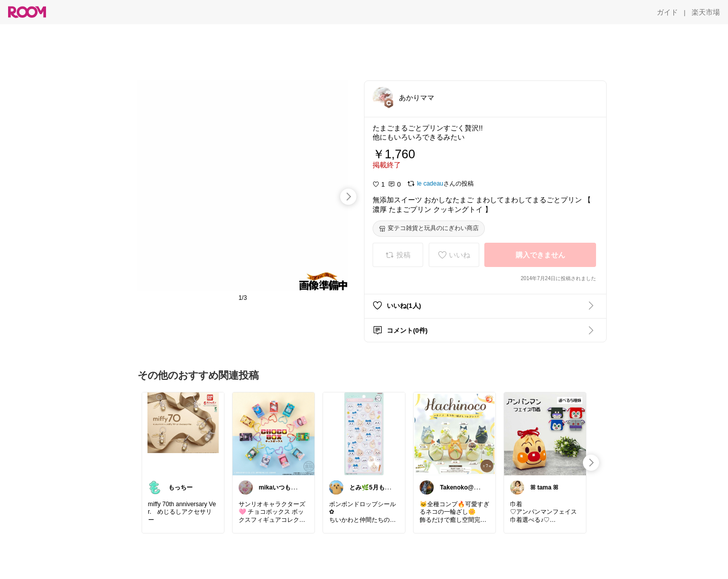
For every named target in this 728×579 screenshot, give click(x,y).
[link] (183, 433)
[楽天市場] (706, 12)
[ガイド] (667, 12)
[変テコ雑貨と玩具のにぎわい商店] (429, 229)
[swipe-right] (348, 197)
